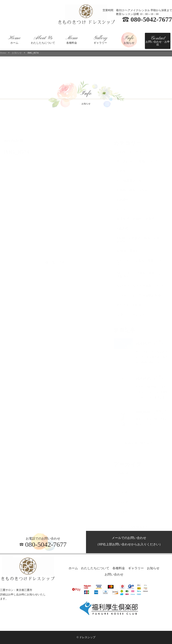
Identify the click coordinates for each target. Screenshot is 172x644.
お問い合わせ (114, 575)
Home (3, 53)
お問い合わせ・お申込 (158, 41)
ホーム (14, 40)
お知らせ (129, 40)
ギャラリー (100, 40)
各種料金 (72, 40)
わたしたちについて (43, 40)
